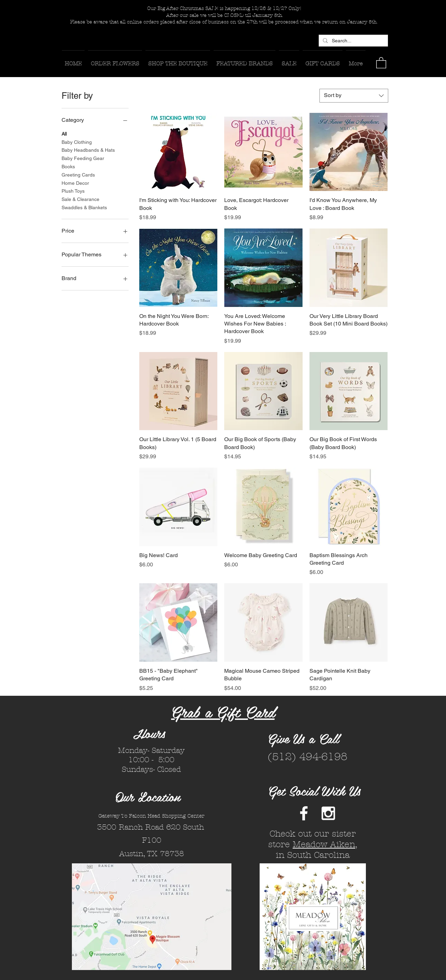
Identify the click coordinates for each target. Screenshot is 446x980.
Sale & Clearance (80, 199)
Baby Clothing (77, 142)
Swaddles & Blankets (84, 207)
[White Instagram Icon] (328, 813)
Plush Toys (73, 190)
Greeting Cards (78, 174)
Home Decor (75, 183)
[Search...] (353, 41)
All (64, 133)
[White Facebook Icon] (304, 813)
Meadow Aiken (324, 844)
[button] (381, 62)
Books (68, 166)
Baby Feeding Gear (83, 158)
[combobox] (354, 96)
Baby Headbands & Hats (88, 150)
